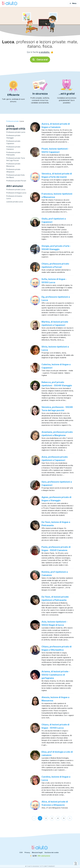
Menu (73, 3)
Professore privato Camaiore (13, 148)
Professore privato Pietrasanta (13, 154)
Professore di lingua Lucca (16, 193)
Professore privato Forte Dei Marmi (15, 176)
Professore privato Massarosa (13, 165)
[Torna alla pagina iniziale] (10, 3)
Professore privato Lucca (16, 132)
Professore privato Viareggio (13, 137)
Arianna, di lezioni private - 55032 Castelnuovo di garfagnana (56, 675)
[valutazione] (40, 856)
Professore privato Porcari (16, 181)
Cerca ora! (40, 60)
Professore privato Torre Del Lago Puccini (16, 159)
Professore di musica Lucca (14, 197)
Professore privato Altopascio (13, 171)
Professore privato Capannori (13, 142)
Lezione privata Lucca (15, 202)
